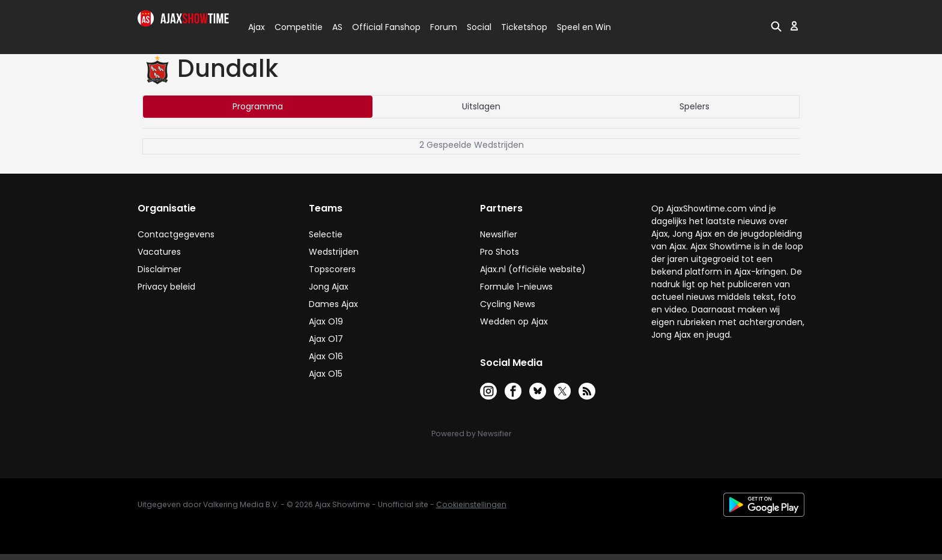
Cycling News (508, 304)
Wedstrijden (334, 252)
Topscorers (332, 269)
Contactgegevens (176, 234)
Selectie (326, 234)
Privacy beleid (166, 287)
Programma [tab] (258, 106)
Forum (444, 27)
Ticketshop (524, 27)
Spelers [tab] (694, 106)
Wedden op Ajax (514, 321)
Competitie (294, 27)
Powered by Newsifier (471, 434)
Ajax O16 (326, 356)
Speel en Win (584, 27)
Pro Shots (500, 252)
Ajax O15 (326, 374)
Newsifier (499, 234)
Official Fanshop (379, 27)
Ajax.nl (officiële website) (533, 269)
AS (337, 27)
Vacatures (159, 252)
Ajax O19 (326, 321)
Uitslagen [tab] (481, 106)
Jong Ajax (329, 287)
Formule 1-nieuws (516, 287)
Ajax (256, 27)
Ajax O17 (326, 339)
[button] (776, 26)
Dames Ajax (333, 304)
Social (477, 27)
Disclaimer (160, 269)
